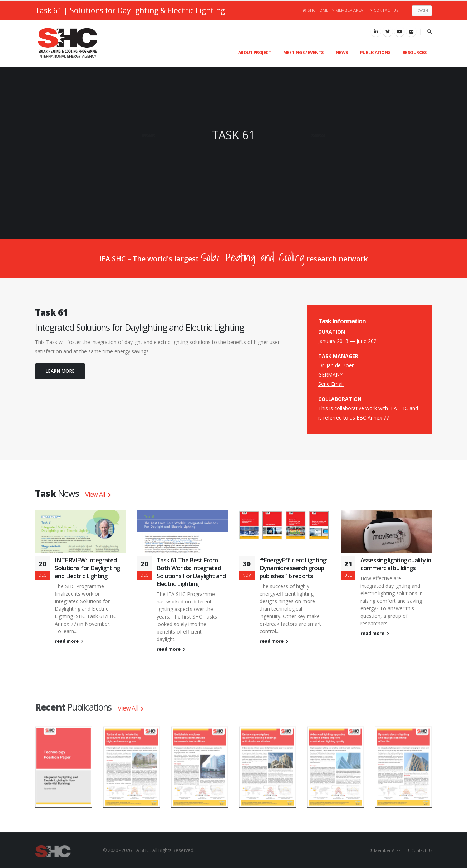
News (342, 52)
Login (422, 11)
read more (69, 641)
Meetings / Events (303, 52)
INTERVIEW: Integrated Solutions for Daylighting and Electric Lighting (87, 568)
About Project (255, 52)
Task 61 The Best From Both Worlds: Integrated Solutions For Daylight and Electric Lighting (191, 572)
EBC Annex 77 (373, 418)
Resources (415, 52)
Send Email (331, 384)
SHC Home (316, 10)
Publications (375, 52)
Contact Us (385, 10)
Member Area (348, 10)
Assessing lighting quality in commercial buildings (396, 564)
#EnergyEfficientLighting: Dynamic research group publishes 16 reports (293, 568)
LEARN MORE (60, 371)
